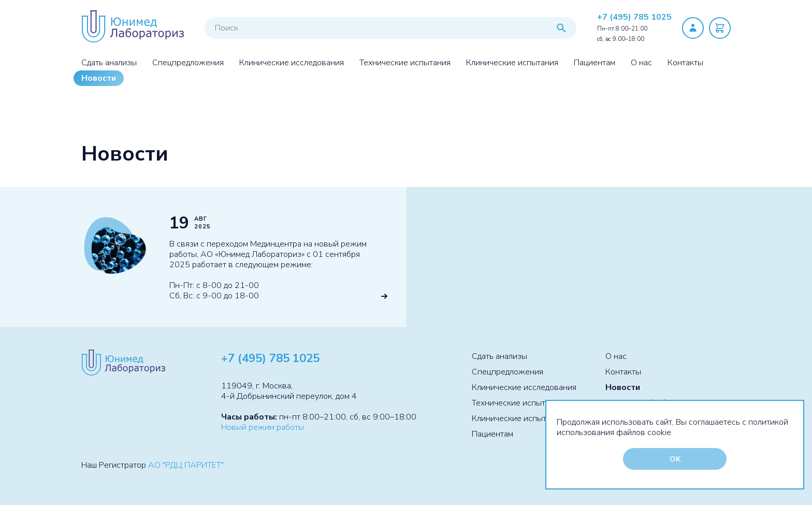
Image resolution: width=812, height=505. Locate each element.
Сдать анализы (109, 63)
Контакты (685, 63)
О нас (641, 63)
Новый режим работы (263, 427)
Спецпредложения (188, 63)
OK (675, 459)
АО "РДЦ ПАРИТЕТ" (186, 465)
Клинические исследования (292, 63)
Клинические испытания (512, 63)
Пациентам (594, 63)
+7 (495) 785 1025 (634, 17)
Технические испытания (405, 63)
